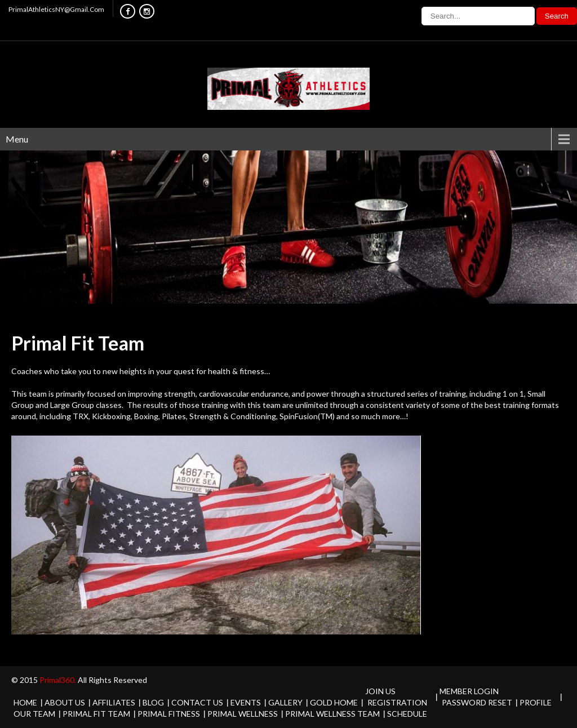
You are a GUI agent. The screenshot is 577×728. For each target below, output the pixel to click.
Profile (536, 702)
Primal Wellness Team (332, 714)
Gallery (285, 702)
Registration (397, 702)
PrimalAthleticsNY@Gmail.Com (56, 9)
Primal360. (59, 680)
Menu (17, 139)
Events (246, 702)
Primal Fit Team (96, 714)
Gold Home (334, 702)
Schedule (407, 714)
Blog (153, 702)
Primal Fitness (169, 714)
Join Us (380, 691)
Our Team (34, 714)
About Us (65, 702)
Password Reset (477, 702)
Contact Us (197, 702)
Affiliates (114, 702)
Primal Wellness (243, 714)
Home (25, 702)
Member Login (469, 691)
